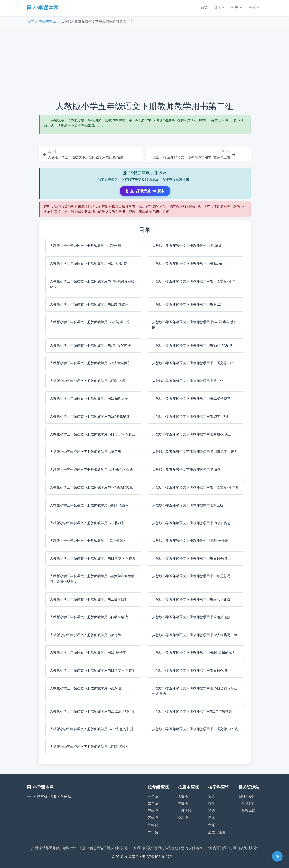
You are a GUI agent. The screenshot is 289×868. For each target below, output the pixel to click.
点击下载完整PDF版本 (145, 191)
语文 (212, 797)
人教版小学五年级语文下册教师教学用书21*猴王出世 (192, 541)
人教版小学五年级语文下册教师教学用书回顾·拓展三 (192, 434)
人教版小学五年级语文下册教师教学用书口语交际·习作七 (93, 670)
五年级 (153, 825)
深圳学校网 (247, 797)
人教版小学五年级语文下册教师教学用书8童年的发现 (192, 345)
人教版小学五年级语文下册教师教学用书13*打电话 (190, 416)
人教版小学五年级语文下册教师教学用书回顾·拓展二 (89, 381)
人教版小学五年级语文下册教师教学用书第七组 (85, 635)
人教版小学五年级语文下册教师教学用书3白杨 (187, 263)
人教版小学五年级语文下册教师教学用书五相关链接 (191, 617)
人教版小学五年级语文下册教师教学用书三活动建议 (191, 599)
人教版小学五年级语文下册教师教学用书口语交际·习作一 (195, 281)
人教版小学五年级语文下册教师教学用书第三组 (188, 381)
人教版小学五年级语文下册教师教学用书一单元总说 (191, 576)
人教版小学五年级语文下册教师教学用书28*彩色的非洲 (91, 729)
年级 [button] (235, 8)
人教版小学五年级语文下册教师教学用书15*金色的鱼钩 (91, 470)
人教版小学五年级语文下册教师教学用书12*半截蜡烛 (90, 416)
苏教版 (183, 804)
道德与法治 (217, 832)
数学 (212, 804)
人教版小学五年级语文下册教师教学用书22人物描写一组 (195, 635)
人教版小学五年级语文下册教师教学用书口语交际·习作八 (195, 729)
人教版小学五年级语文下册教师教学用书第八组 (85, 688)
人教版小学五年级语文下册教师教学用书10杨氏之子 (89, 399)
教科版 (183, 818)
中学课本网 (247, 811)
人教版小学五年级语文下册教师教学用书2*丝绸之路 (89, 263)
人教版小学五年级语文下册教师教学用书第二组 (188, 304)
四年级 (153, 818)
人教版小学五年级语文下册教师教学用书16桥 (186, 470)
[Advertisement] (145, 65)
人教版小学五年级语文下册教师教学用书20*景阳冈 (88, 541)
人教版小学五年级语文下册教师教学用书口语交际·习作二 (195, 363)
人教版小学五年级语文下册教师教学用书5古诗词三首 (90, 322)
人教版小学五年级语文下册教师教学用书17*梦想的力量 (91, 487)
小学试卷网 (247, 804)
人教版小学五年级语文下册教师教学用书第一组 (85, 246)
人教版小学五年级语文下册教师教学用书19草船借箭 (191, 523)
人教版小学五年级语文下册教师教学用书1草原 (187, 246)
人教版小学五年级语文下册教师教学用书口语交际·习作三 (93, 434)
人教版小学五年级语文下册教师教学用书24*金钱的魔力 (194, 653)
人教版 (183, 797)
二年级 (153, 804)
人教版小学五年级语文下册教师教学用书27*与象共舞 (192, 711)
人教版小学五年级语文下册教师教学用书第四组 (85, 452)
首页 (204, 8)
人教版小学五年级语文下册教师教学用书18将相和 (87, 523)
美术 (212, 818)
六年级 (153, 832)
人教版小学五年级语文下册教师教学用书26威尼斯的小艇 (92, 711)
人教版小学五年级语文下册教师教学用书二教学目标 (89, 599)
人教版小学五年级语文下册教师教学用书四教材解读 (89, 617)
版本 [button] (218, 8)
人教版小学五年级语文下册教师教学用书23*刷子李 (88, 653)
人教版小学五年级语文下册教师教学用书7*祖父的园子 (90, 345)
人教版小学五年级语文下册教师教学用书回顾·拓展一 (89, 304)
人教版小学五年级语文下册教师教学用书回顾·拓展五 (192, 558)
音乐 (212, 825)
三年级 (153, 811)
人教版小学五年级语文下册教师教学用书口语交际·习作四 (195, 487)
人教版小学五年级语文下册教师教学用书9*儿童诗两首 (90, 363)
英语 (212, 811)
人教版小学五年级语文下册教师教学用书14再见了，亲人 (195, 452)
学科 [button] (252, 8)
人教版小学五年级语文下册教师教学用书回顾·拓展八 (89, 747)
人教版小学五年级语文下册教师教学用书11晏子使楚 (191, 399)
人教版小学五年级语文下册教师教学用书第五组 (188, 505)
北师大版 (185, 811)
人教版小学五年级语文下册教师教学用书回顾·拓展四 (89, 505)
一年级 (153, 797)
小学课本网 (43, 8)
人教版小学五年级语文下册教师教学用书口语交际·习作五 (93, 558)
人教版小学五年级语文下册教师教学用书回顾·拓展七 (192, 670)
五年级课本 (47, 22)
